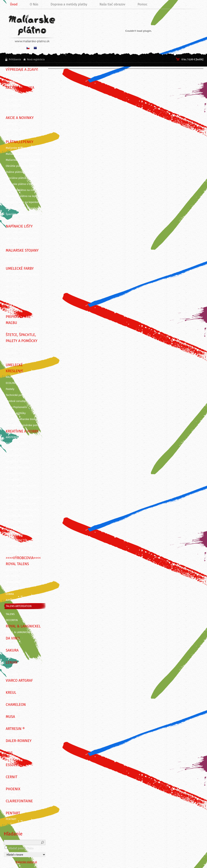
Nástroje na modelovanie (21, 504)
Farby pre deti (14, 305)
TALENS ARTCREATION (19, 606)
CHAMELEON (13, 711)
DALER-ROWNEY (15, 747)
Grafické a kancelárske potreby (24, 498)
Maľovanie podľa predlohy (22, 552)
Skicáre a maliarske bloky (21, 419)
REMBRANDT (13, 582)
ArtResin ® (12, 735)
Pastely (10, 389)
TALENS (10, 614)
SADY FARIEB (13, 106)
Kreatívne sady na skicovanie (23, 534)
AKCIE (9, 136)
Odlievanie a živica (17, 528)
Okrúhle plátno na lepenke (22, 202)
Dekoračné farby (16, 473)
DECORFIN (12, 620)
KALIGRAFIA (13, 377)
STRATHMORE (14, 570)
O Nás (34, 4)
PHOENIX (11, 795)
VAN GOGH (12, 588)
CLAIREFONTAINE (16, 807)
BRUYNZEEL (13, 576)
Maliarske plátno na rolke (21, 190)
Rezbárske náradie (17, 492)
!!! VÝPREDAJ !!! (14, 82)
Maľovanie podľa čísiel (19, 546)
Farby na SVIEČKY (16, 449)
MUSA (9, 723)
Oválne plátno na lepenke (21, 208)
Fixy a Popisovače (16, 407)
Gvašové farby (14, 299)
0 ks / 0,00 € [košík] (192, 59)
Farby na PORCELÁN (18, 467)
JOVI (8, 759)
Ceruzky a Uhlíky (16, 413)
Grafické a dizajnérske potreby (24, 425)
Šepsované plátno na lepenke (24, 196)
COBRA (10, 594)
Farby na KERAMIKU (18, 461)
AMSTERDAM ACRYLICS (19, 600)
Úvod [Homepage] (14, 4)
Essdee (10, 771)
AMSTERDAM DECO (17, 437)
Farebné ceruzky (16, 401)
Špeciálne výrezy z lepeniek (22, 214)
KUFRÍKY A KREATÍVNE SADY (22, 275)
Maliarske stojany (16, 256)
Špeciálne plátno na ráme (21, 178)
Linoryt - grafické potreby (21, 486)
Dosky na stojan (16, 262)
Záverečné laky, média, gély (22, 329)
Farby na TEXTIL (15, 443)
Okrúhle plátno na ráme (20, 166)
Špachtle (11, 353)
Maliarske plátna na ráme (21, 148)
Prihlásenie (15, 59)
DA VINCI (11, 644)
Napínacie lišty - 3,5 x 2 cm (22, 238)
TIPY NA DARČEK (16, 94)
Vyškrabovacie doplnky (20, 516)
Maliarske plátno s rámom (22, 184)
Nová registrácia (36, 59)
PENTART (11, 819)
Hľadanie (13, 834)
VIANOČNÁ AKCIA (16, 130)
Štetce (10, 347)
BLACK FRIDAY (14, 76)
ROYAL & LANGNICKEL (19, 632)
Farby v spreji (14, 311)
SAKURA (11, 656)
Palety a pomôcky (17, 359)
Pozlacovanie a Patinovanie (22, 510)
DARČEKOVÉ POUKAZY (19, 112)
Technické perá (15, 395)
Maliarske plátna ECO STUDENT (24, 154)
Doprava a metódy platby (69, 4)
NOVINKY (11, 124)
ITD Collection (14, 674)
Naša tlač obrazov (112, 4)
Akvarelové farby (16, 293)
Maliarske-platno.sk (26, 862)
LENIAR (10, 668)
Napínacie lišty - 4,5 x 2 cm (22, 232)
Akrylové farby (15, 287)
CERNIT (10, 783)
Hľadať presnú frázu (21, 848)
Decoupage (12, 480)
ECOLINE (11, 383)
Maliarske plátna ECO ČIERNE (23, 160)
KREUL (10, 699)
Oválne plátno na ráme (20, 172)
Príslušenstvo (14, 220)
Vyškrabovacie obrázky (20, 522)
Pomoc (142, 4)
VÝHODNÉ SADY (15, 100)
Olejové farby (14, 281)
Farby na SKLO (14, 455)
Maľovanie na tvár (17, 540)
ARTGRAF (11, 687)
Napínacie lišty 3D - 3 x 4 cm (23, 244)
